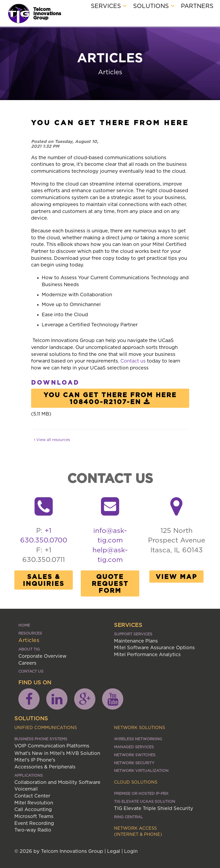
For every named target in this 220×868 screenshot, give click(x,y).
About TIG (29, 649)
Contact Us (31, 671)
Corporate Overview (43, 656)
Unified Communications (46, 727)
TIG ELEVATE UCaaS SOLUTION (145, 801)
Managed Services (134, 747)
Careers (27, 663)
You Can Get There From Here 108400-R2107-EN (110, 398)
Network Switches (135, 755)
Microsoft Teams (34, 816)
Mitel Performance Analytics (147, 654)
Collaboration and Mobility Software (57, 782)
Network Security (134, 763)
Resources (30, 633)
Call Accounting (33, 809)
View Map (176, 577)
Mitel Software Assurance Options (154, 647)
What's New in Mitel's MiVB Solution (57, 753)
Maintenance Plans (136, 641)
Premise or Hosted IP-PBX (141, 793)
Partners (197, 6)
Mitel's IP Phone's (35, 760)
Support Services (133, 634)
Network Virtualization (141, 770)
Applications (29, 775)
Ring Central (128, 817)
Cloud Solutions (136, 782)
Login (131, 851)
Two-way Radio (33, 830)
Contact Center (32, 796)
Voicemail (26, 789)
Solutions (154, 6)
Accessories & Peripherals (45, 767)
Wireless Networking (138, 739)
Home (24, 625)
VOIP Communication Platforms (52, 746)
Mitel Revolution (34, 803)
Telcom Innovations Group (47, 13)
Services (109, 6)
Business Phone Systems (41, 739)
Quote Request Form (110, 583)
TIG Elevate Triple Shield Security (154, 808)
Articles (29, 640)
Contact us (133, 361)
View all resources (52, 440)
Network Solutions (139, 727)
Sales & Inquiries (44, 580)
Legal (114, 851)
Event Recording (34, 823)
